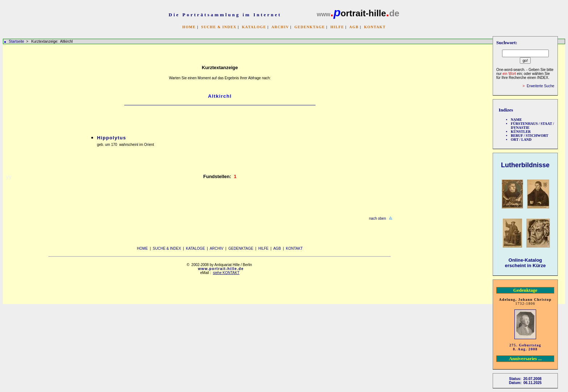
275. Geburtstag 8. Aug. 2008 (525, 347)
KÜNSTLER (521, 132)
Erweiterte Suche (540, 86)
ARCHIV (280, 27)
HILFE (337, 27)
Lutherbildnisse (525, 165)
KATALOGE (254, 27)
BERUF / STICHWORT (530, 136)
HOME (189, 27)
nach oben (378, 218)
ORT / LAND (521, 140)
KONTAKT (375, 27)
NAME (516, 120)
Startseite (16, 41)
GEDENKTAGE (310, 27)
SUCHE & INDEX (219, 27)
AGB (354, 27)
